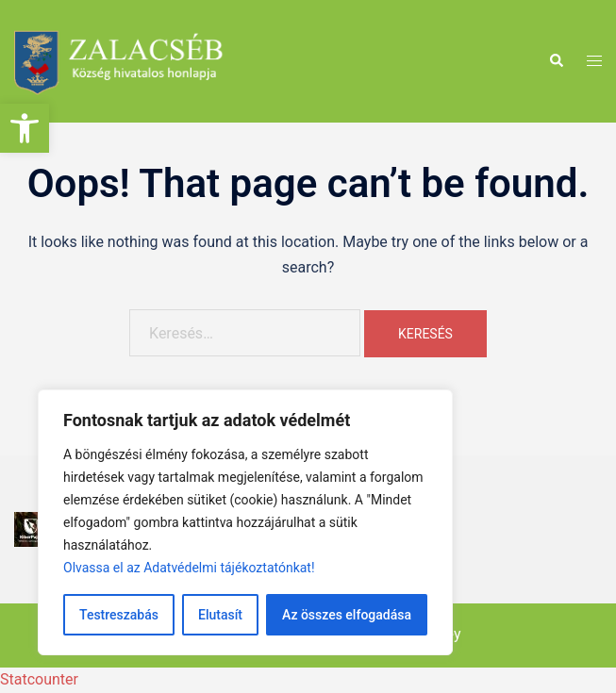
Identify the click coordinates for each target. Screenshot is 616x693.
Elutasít (220, 615)
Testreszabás (119, 615)
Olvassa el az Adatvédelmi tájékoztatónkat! (189, 568)
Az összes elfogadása (347, 615)
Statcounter (39, 679)
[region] (245, 522)
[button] (25, 128)
